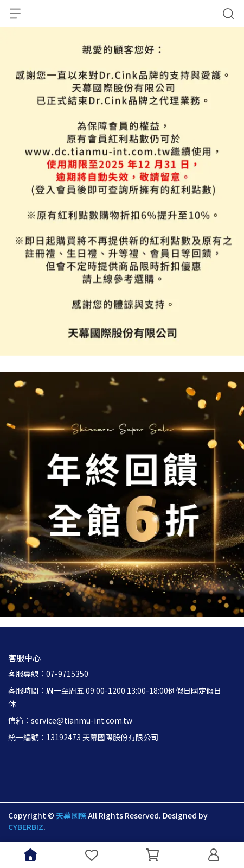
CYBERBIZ (26, 827)
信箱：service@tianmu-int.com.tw (70, 720)
